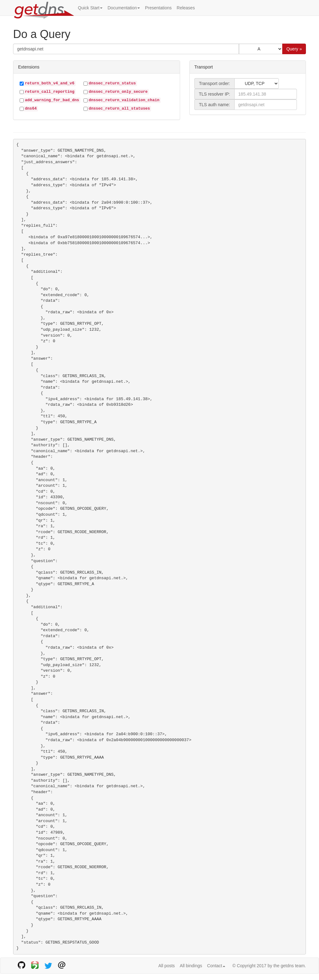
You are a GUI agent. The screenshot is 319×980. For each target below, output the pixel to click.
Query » (294, 49)
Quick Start (90, 8)
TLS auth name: (215, 105)
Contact (216, 966)
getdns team (293, 966)
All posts (167, 966)
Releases (186, 8)
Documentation (124, 8)
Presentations (158, 8)
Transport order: (214, 83)
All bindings (191, 966)
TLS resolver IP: (214, 94)
